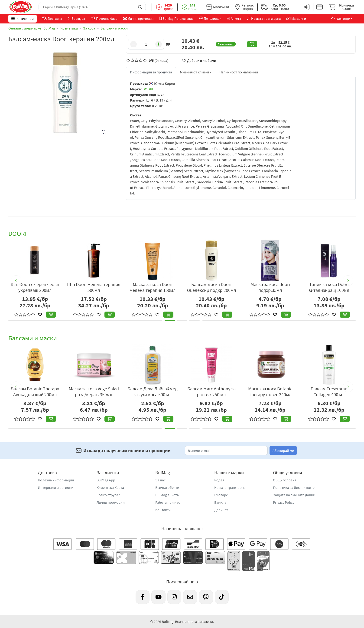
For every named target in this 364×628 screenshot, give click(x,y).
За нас (160, 480)
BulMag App (106, 480)
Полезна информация (56, 480)
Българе (221, 495)
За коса (89, 28)
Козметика (69, 28)
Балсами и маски (114, 28)
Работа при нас (168, 502)
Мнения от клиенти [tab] (196, 72)
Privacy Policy (284, 502)
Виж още (340, 19)
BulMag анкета (167, 495)
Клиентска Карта (110, 487)
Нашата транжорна (230, 487)
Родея (219, 480)
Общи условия (285, 480)
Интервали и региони (56, 487)
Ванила (220, 502)
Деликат (221, 510)
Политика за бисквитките (294, 487)
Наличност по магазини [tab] (239, 72)
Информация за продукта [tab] (151, 72)
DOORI (148, 89)
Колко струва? (108, 495)
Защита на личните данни (294, 495)
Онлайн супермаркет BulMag (32, 28)
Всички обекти (167, 487)
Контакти (163, 510)
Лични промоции (111, 502)
